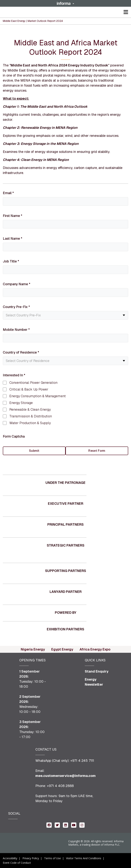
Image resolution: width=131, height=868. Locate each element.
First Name (13, 216)
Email (8, 193)
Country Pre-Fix (16, 307)
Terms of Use (52, 858)
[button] (65, 3)
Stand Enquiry (97, 671)
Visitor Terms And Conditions (84, 858)
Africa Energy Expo (95, 649)
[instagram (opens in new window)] (82, 825)
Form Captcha (14, 436)
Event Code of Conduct (17, 863)
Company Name (17, 284)
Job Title (11, 261)
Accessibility (10, 858)
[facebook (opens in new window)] (49, 825)
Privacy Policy (31, 858)
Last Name (13, 238)
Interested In (14, 375)
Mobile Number (16, 330)
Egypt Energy (62, 649)
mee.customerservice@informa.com (65, 776)
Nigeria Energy (33, 649)
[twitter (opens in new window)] (57, 825)
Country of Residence (21, 352)
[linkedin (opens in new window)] (65, 825)
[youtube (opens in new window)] (74, 825)
